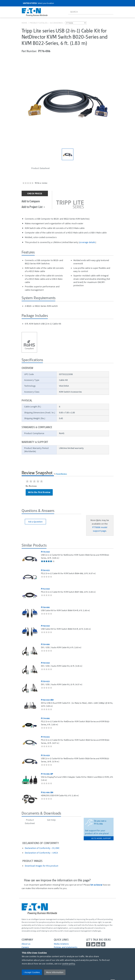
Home (24, 23)
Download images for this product (42, 866)
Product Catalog (39, 23)
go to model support (101, 838)
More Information (55, 972)
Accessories (56, 23)
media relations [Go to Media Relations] (61, 944)
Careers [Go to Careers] (25, 947)
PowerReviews (61, 474)
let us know (96, 885)
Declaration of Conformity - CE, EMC (42, 848)
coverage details (87, 242)
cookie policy (69, 964)
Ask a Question (35, 522)
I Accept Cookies (32, 972)
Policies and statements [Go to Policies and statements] (66, 947)
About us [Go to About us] (26, 944)
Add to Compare (31, 201)
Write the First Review (39, 492)
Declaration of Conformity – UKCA (41, 853)
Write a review (41, 183)
